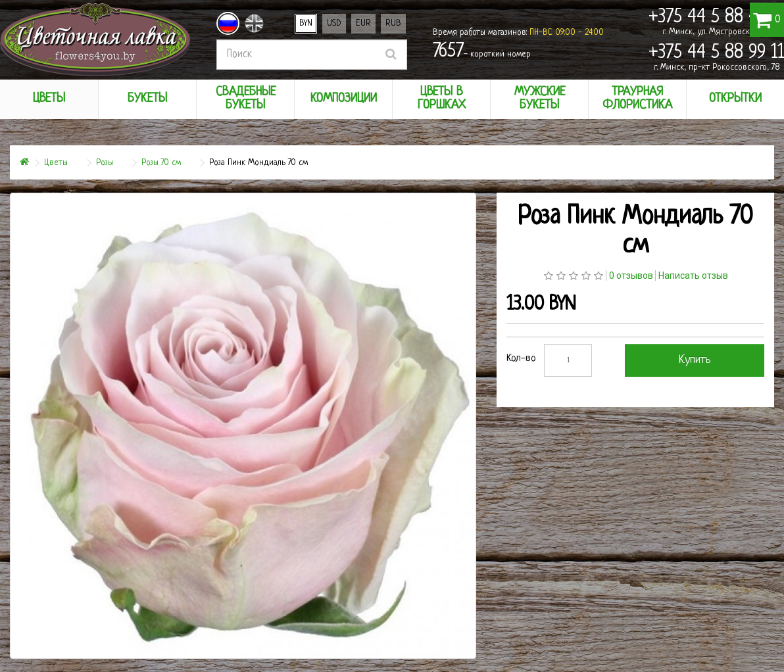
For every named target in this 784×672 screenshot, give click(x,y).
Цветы (56, 163)
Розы (105, 163)
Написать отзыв (693, 276)
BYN (306, 23)
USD (334, 23)
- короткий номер (482, 52)
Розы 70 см (161, 163)
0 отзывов (631, 276)
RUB (393, 23)
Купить (695, 360)
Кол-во (521, 359)
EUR (363, 23)
